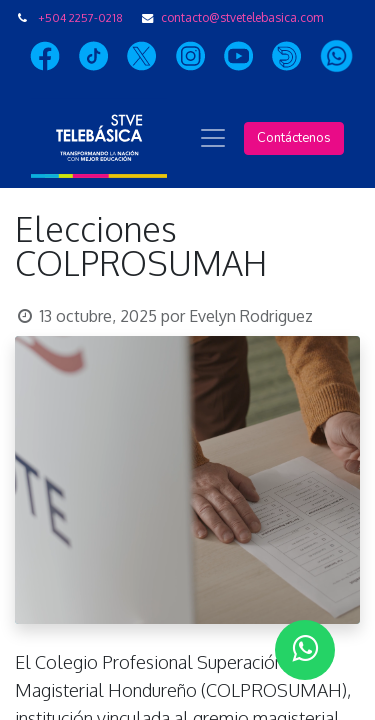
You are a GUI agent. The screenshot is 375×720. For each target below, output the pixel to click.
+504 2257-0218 (80, 17)
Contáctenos (294, 138)
